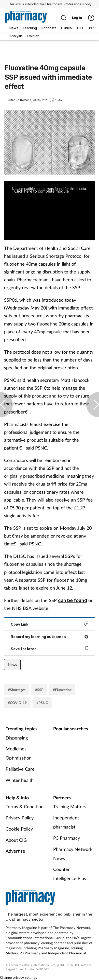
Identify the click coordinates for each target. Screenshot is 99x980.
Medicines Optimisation (19, 753)
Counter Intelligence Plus (70, 874)
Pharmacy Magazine (53, 948)
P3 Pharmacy (67, 838)
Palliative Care (20, 769)
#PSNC (42, 703)
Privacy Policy (20, 818)
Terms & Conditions (26, 806)
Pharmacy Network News (73, 854)
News (12, 665)
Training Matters (70, 806)
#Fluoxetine (62, 690)
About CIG (16, 840)
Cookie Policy (19, 829)
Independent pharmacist (66, 822)
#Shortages (17, 690)
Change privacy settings (18, 977)
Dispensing (17, 738)
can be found (73, 600)
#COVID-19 (17, 703)
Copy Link (49, 624)
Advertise (15, 851)
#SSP (39, 690)
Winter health (20, 780)
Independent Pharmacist (67, 953)
